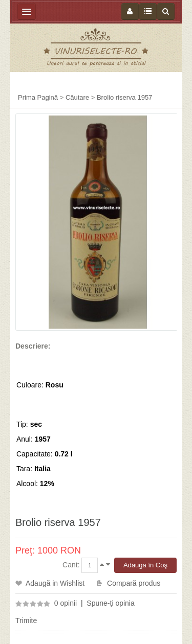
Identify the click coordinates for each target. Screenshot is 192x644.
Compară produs (134, 583)
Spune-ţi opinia (110, 603)
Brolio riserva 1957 (124, 97)
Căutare (77, 97)
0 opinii (66, 603)
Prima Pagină (38, 97)
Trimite (26, 620)
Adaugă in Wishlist (55, 583)
